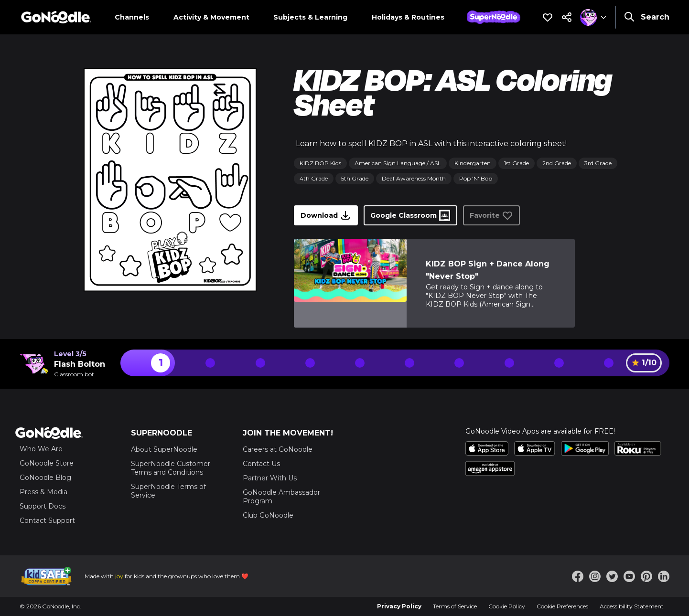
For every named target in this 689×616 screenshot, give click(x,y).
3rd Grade (598, 163)
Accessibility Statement (632, 606)
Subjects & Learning (310, 17)
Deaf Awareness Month (414, 178)
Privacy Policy (399, 606)
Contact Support (47, 520)
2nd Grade (557, 163)
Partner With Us (270, 478)
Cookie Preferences (562, 606)
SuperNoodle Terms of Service (168, 491)
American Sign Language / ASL (398, 163)
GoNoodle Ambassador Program (281, 497)
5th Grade (355, 178)
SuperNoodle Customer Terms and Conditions (171, 468)
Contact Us (261, 464)
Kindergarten (473, 163)
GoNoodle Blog (45, 478)
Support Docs (43, 506)
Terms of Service (455, 606)
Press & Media (43, 492)
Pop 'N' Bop (476, 178)
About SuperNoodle (164, 449)
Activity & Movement (211, 17)
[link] (350, 283)
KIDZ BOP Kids (320, 163)
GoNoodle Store (47, 463)
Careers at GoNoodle (278, 449)
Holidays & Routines (408, 17)
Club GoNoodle (268, 515)
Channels (132, 17)
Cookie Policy (507, 606)
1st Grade (517, 163)
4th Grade (314, 178)
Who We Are (41, 449)
